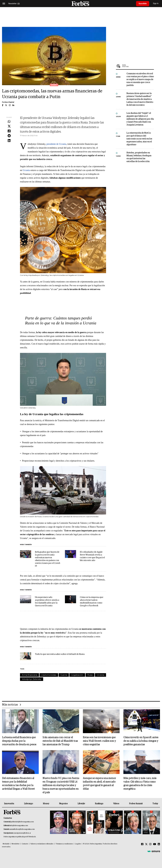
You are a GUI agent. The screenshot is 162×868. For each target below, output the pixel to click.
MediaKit (6, 844)
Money (46, 804)
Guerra (64, 675)
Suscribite (143, 4)
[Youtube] (155, 844)
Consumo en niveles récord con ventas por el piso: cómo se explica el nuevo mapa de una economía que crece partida (140, 80)
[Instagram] (150, 844)
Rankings (99, 804)
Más (138, 66)
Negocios (63, 804)
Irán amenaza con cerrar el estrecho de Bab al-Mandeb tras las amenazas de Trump (60, 741)
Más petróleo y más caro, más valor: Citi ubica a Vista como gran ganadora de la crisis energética (140, 784)
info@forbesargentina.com (19, 826)
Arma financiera (29, 675)
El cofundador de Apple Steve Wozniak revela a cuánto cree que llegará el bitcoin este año (92, 556)
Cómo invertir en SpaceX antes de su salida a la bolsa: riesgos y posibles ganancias (141, 741)
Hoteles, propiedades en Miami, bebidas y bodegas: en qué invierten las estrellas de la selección (139, 157)
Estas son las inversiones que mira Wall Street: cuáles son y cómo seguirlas (99, 741)
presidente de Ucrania (56, 144)
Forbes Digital (8, 102)
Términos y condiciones (64, 844)
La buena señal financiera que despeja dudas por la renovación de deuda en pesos (19, 741)
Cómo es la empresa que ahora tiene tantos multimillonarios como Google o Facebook (92, 602)
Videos (116, 804)
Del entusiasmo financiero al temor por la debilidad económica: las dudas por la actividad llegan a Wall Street (18, 784)
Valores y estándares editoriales (42, 844)
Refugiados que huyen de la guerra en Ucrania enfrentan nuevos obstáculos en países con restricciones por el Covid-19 (48, 559)
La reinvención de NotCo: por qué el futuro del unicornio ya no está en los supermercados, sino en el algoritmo (139, 139)
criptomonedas (49, 675)
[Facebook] (142, 844)
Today (155, 804)
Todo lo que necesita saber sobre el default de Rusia (60, 654)
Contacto (25, 844)
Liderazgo (28, 804)
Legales (78, 844)
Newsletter (16, 844)
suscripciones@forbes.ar (22, 833)
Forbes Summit (136, 804)
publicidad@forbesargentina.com (22, 822)
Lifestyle (81, 804)
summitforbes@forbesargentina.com (22, 829)
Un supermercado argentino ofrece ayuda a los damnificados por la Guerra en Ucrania (47, 602)
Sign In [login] (156, 3)
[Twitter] (146, 844)
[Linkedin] (159, 844)
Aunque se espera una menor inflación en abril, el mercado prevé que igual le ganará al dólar (99, 784)
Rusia (90, 675)
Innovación (9, 804)
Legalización (77, 675)
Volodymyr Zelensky (32, 679)
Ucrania (26, 170)
